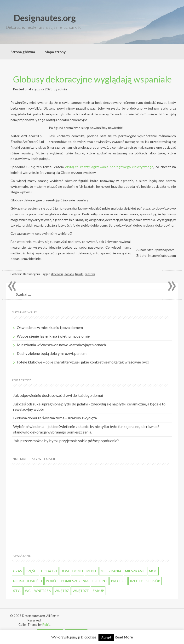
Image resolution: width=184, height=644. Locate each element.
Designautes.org (45, 18)
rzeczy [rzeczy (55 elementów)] (136, 581)
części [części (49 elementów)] (32, 571)
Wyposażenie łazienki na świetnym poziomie (53, 336)
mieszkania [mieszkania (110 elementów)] (111, 571)
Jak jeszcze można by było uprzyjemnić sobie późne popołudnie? (66, 441)
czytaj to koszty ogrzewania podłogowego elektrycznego (109, 167)
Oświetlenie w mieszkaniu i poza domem (50, 327)
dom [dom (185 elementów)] (65, 571)
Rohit (46, 625)
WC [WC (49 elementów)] (28, 591)
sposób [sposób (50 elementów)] (153, 581)
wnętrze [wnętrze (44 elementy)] (81, 591)
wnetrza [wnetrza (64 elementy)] (43, 591)
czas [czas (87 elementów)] (18, 571)
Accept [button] (106, 637)
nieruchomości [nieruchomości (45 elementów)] (28, 581)
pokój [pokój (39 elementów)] (52, 581)
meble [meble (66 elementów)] (92, 571)
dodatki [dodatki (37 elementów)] (49, 571)
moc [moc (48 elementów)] (153, 571)
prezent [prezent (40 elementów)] (100, 581)
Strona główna (23, 52)
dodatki (69, 274)
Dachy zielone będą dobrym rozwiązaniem (52, 353)
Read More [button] (124, 637)
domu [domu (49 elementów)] (78, 571)
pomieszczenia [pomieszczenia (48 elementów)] (75, 581)
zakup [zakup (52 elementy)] (98, 591)
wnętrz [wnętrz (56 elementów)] (62, 591)
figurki (79, 274)
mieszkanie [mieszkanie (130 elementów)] (135, 571)
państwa (90, 274)
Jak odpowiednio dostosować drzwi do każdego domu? (58, 395)
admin (62, 89)
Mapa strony (55, 52)
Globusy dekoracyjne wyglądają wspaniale (92, 79)
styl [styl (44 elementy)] (17, 591)
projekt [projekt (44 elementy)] (119, 581)
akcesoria (57, 274)
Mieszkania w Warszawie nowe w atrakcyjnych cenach (61, 345)
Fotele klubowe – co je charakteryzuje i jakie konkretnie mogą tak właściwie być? (83, 362)
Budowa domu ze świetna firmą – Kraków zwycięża (55, 418)
